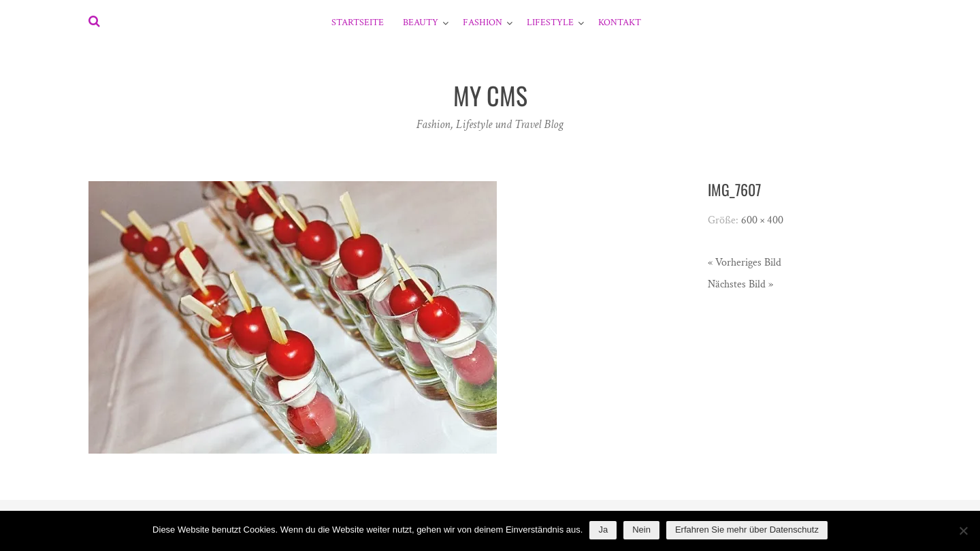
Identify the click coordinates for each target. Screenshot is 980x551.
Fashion (483, 22)
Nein (641, 530)
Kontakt (620, 22)
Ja (603, 530)
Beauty (421, 22)
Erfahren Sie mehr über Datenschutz (747, 530)
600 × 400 (762, 220)
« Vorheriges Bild (745, 263)
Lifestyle (550, 22)
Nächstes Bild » (740, 284)
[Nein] (963, 531)
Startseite (358, 22)
